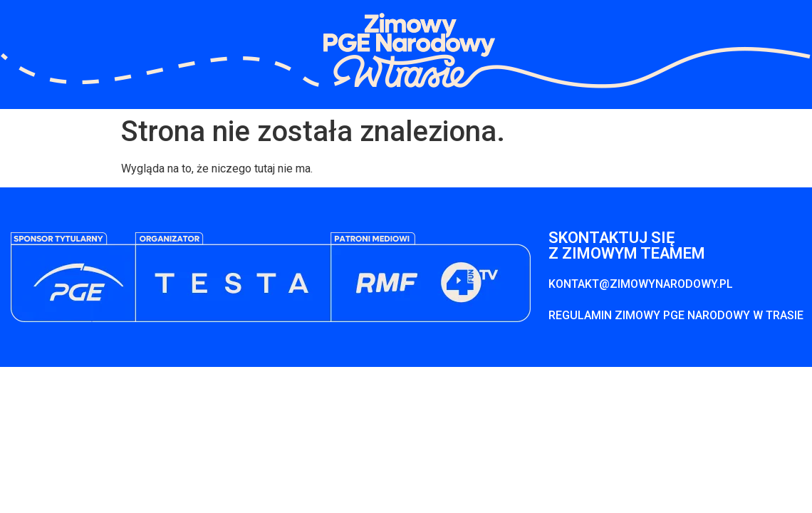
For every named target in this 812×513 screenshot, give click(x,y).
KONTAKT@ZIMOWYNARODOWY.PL (641, 284)
